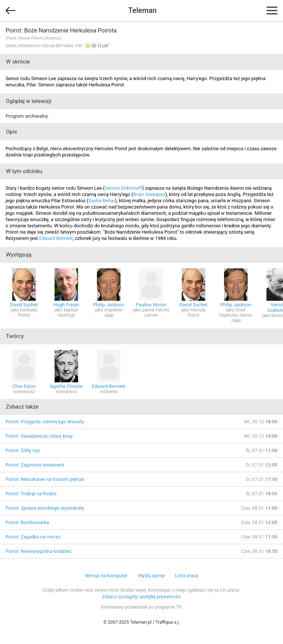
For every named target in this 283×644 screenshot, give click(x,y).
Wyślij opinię (151, 576)
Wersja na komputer (106, 576)
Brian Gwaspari (149, 194)
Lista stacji (187, 576)
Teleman (142, 10)
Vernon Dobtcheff (123, 188)
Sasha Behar (102, 201)
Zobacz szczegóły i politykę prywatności (141, 597)
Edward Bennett (56, 238)
